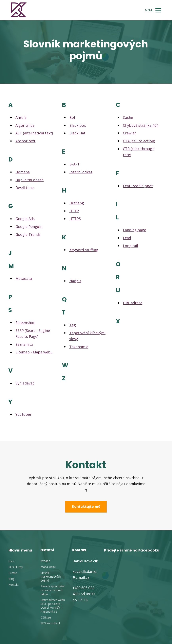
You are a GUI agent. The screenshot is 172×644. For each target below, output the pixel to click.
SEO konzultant (50, 623)
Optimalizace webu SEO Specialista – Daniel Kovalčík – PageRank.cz (53, 606)
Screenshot (25, 323)
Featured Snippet (138, 186)
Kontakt (14, 585)
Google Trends (28, 234)
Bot (72, 117)
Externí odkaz (81, 172)
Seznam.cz (24, 344)
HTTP (74, 211)
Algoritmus (25, 125)
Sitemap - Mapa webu (34, 352)
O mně (13, 573)
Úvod (12, 561)
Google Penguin (29, 227)
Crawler (129, 133)
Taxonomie (79, 347)
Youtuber (23, 414)
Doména (23, 172)
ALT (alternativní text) (34, 133)
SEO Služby (16, 567)
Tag (73, 325)
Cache (128, 117)
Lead (127, 238)
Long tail (130, 246)
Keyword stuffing (84, 250)
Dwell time (25, 188)
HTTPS (75, 219)
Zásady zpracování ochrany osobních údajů (53, 590)
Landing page (134, 230)
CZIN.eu (46, 617)
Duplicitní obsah (29, 180)
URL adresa (133, 303)
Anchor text (25, 141)
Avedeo (45, 561)
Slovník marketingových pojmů (51, 577)
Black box (77, 125)
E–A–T (75, 164)
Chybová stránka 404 (141, 125)
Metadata (24, 279)
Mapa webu (48, 567)
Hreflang (77, 203)
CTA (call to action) (139, 141)
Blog (11, 579)
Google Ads (25, 219)
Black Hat (77, 133)
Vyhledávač (25, 383)
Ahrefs (21, 117)
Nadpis (75, 281)
